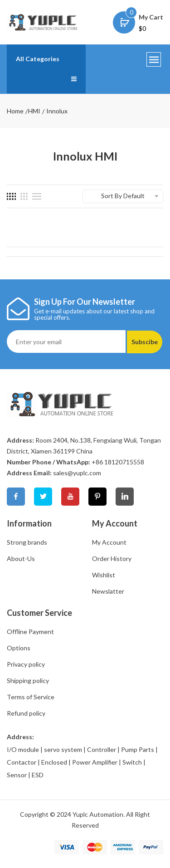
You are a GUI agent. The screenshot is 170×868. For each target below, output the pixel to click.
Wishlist (104, 575)
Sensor (17, 775)
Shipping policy (28, 680)
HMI (34, 111)
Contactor (22, 762)
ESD (38, 775)
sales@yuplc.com (77, 473)
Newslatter (108, 591)
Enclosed (54, 762)
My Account (109, 542)
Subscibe (145, 342)
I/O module (23, 749)
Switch (132, 762)
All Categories (38, 59)
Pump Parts (138, 749)
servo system (63, 749)
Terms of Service (31, 697)
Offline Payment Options (30, 640)
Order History (112, 558)
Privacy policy (26, 664)
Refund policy (26, 713)
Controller (102, 749)
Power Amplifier (95, 762)
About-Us (21, 558)
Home (15, 111)
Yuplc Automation (98, 814)
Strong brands (27, 542)
